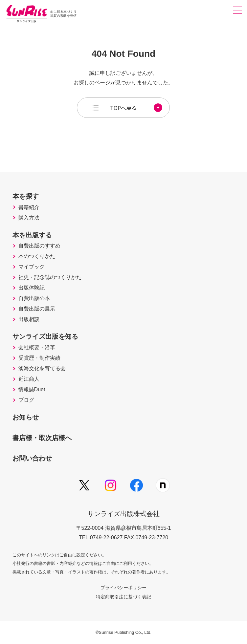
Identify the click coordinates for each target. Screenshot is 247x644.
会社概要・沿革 (37, 348)
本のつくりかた (37, 256)
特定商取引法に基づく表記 (123, 597)
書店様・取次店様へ (42, 438)
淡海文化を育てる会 (42, 369)
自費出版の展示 (37, 309)
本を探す (26, 196)
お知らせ (26, 417)
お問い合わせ (32, 458)
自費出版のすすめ (39, 246)
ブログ (26, 400)
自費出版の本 (34, 298)
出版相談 (29, 319)
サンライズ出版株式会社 (123, 514)
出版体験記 (32, 288)
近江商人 (29, 379)
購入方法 (29, 218)
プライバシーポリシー (123, 588)
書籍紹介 (29, 207)
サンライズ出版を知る (45, 336)
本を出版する (32, 235)
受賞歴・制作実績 (39, 358)
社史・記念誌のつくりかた (50, 277)
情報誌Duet (32, 390)
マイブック (32, 267)
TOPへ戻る (136, 108)
